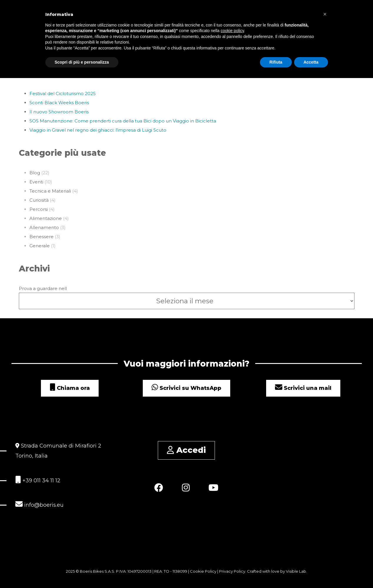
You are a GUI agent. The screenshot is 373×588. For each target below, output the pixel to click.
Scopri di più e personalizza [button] (82, 62)
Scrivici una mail (303, 388)
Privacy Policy (232, 571)
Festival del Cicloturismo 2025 (63, 93)
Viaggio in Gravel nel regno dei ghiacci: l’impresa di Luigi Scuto (98, 130)
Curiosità (39, 200)
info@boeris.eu (39, 504)
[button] (325, 14)
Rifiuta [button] (276, 62)
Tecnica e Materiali (50, 191)
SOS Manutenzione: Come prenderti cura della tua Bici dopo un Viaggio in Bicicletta (123, 121)
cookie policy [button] (232, 31)
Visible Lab (296, 571)
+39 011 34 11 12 (38, 480)
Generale (40, 246)
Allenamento (44, 227)
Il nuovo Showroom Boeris (59, 112)
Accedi (186, 450)
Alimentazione (46, 218)
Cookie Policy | (204, 571)
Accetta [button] (311, 62)
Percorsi (39, 209)
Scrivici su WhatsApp (186, 388)
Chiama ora (70, 388)
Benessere (42, 237)
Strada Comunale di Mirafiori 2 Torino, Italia (58, 451)
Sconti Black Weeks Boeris (59, 103)
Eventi (36, 182)
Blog (35, 173)
